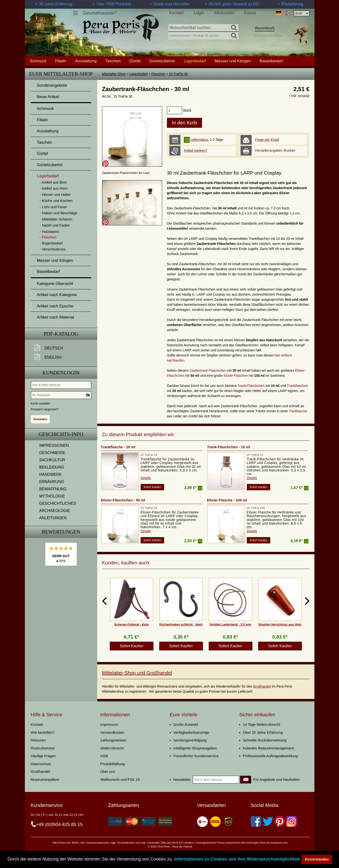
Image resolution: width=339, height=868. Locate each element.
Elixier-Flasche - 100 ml (227, 500)
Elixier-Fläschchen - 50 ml (123, 500)
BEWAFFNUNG (53, 489)
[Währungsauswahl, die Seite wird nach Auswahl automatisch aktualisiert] (302, 13)
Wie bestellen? (43, 732)
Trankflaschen (297, 386)
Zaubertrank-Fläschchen (208, 370)
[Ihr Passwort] (61, 395)
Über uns (108, 772)
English (53, 357)
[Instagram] (291, 821)
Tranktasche (298, 411)
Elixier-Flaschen (236, 376)
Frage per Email (267, 140)
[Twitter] (268, 821)
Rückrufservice (43, 748)
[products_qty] (174, 110)
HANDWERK (51, 474)
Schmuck (38, 61)
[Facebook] (256, 821)
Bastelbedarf (271, 61)
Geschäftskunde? (100, 13)
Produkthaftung (113, 764)
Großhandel (262, 686)
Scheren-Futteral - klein (131, 624)
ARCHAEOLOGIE (55, 511)
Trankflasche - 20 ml (118, 447)
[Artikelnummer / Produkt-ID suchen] (203, 35)
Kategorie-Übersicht (55, 284)
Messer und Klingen (233, 61)
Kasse (250, 13)
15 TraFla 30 (178, 74)
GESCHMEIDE (52, 453)
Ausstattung (86, 61)
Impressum (109, 724)
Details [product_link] (146, 478)
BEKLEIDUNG (52, 467)
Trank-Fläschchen (251, 386)
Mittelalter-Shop (114, 74)
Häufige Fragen (43, 756)
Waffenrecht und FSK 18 (120, 779)
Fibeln (61, 61)
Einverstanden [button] (317, 859)
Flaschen (158, 74)
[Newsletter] (246, 780)
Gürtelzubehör (162, 61)
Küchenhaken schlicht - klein (181, 624)
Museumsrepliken (45, 779)
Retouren (38, 740)
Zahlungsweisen (113, 740)
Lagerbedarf (138, 74)
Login (199, 13)
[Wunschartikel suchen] (203, 28)
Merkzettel (224, 13)
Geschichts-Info (61, 434)
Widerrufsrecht (112, 748)
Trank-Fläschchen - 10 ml (229, 447)
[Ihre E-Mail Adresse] (61, 385)
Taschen (113, 61)
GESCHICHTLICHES (58, 503)
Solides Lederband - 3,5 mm (231, 624)
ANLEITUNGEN (53, 518)
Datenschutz (41, 764)
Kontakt (176, 13)
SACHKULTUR (52, 460)
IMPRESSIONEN (54, 445)
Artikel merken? (196, 150)
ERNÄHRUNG (52, 482)
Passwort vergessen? (45, 409)
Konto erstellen (41, 404)
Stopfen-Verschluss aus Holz (280, 624)
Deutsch (54, 348)
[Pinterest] (280, 821)
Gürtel (135, 61)
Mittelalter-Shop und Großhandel (137, 673)
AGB (104, 756)
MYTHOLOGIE (52, 496)
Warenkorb (265, 28)
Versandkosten (112, 732)
